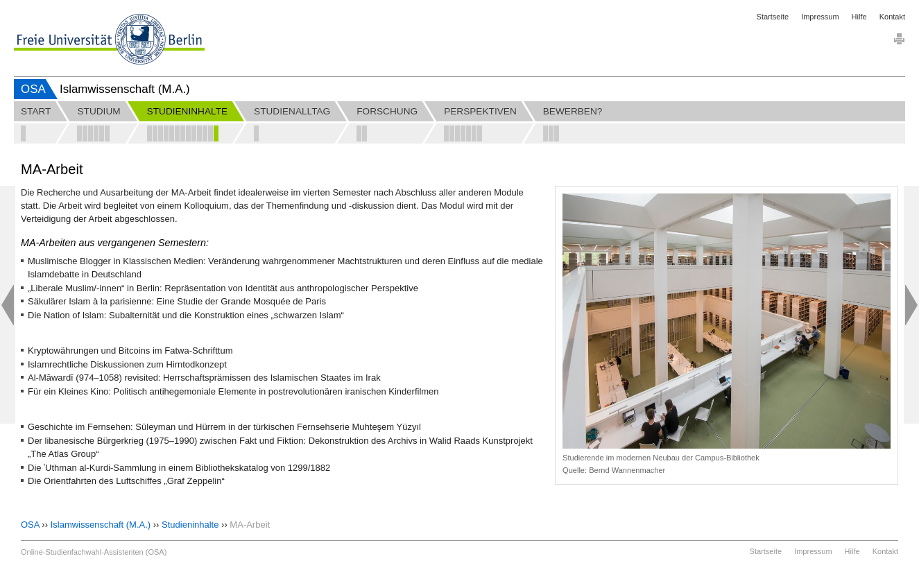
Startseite (773, 17)
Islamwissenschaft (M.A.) (101, 525)
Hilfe (859, 17)
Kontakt (892, 17)
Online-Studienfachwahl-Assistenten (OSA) (94, 552)
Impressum (820, 17)
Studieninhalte (190, 525)
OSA (33, 89)
